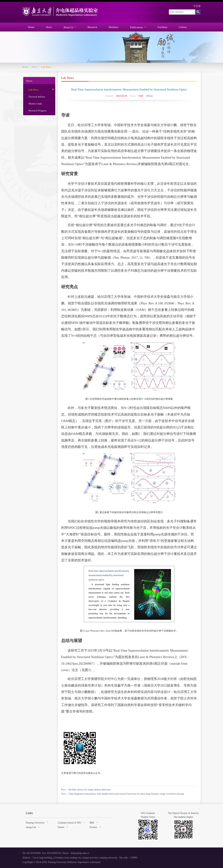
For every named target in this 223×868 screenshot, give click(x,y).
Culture (183, 27)
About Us (70, 27)
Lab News (34, 90)
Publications (138, 27)
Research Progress (38, 111)
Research (92, 27)
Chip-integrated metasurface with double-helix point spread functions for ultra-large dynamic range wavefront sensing (126, 794)
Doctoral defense (37, 97)
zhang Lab (33, 827)
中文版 (197, 6)
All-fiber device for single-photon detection (89, 790)
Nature (63, 827)
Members (114, 27)
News (49, 27)
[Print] (149, 96)
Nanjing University (37, 822)
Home (31, 27)
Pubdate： (111, 96)
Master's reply (35, 104)
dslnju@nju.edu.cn (80, 853)
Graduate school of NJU (72, 822)
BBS (94, 822)
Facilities (162, 27)
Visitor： (134, 96)
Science (95, 827)
